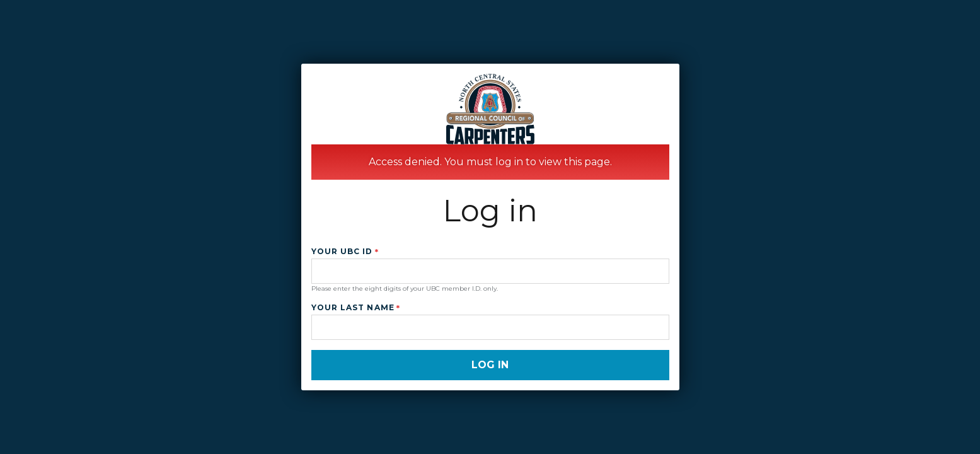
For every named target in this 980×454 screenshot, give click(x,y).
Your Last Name (353, 308)
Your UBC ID (342, 252)
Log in (490, 365)
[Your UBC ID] (490, 271)
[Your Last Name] (490, 327)
